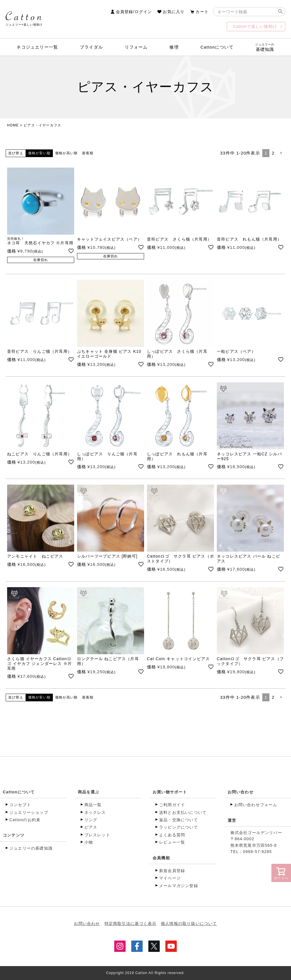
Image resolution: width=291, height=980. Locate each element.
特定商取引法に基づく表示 (130, 923)
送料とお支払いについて (183, 812)
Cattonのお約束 (25, 820)
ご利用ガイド (172, 805)
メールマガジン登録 (179, 886)
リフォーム (136, 47)
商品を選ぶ (89, 792)
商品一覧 (93, 805)
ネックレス (95, 812)
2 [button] (273, 153)
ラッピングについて (179, 827)
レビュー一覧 (172, 842)
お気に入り (174, 12)
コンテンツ (14, 835)
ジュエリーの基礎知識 (31, 848)
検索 (280, 12)
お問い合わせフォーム (256, 805)
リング (91, 820)
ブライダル (91, 47)
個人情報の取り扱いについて (189, 923)
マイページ (170, 878)
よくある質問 (172, 835)
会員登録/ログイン (134, 12)
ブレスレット (97, 835)
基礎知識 (265, 47)
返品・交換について (179, 820)
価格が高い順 (66, 153)
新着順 (88, 153)
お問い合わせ (241, 792)
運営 (232, 820)
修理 (174, 47)
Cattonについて (217, 47)
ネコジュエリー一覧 (37, 47)
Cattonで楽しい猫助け (255, 26)
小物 (89, 842)
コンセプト (20, 805)
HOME (13, 125)
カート (202, 12)
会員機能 (161, 858)
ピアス (91, 827)
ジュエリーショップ (29, 812)
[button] (281, 153)
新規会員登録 (172, 871)
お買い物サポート (170, 792)
